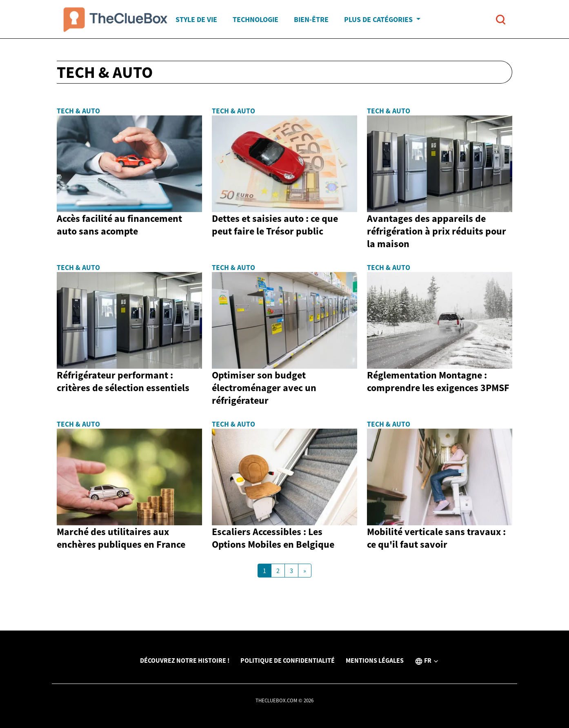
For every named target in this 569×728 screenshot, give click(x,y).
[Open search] (501, 19)
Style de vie (196, 19)
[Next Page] (305, 571)
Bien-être (311, 19)
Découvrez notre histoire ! (185, 660)
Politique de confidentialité (288, 660)
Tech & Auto (78, 111)
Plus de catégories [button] (379, 19)
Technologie (256, 19)
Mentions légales (375, 660)
